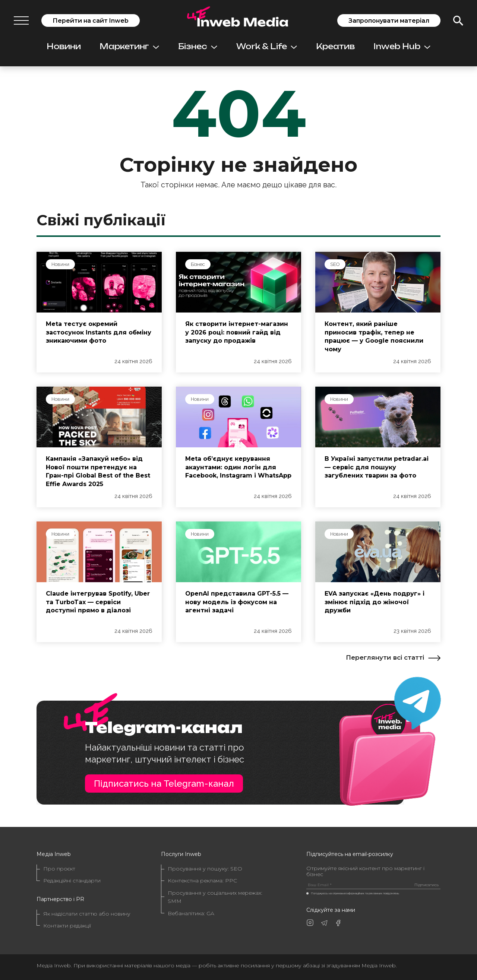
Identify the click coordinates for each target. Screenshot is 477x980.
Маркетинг (129, 46)
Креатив (335, 46)
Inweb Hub (402, 46)
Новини (64, 46)
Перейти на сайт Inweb (91, 21)
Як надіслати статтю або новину (87, 914)
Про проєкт (59, 869)
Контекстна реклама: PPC (202, 881)
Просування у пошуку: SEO (205, 869)
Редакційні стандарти (72, 881)
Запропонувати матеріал (389, 21)
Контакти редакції (67, 926)
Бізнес (198, 46)
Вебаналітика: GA (191, 913)
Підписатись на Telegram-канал (164, 784)
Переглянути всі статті (393, 657)
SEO (335, 264)
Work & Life (267, 46)
